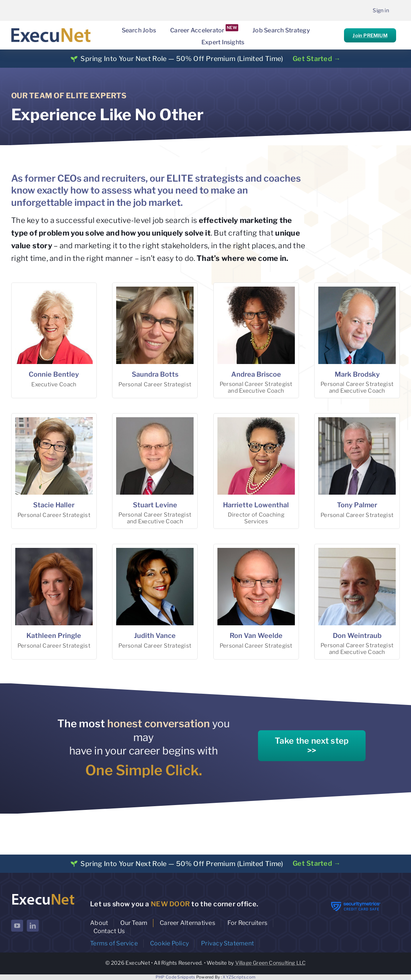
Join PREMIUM (370, 35)
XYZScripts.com (239, 977)
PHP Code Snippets (176, 977)
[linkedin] (33, 926)
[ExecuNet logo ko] (43, 895)
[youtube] (17, 926)
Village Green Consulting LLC (271, 963)
